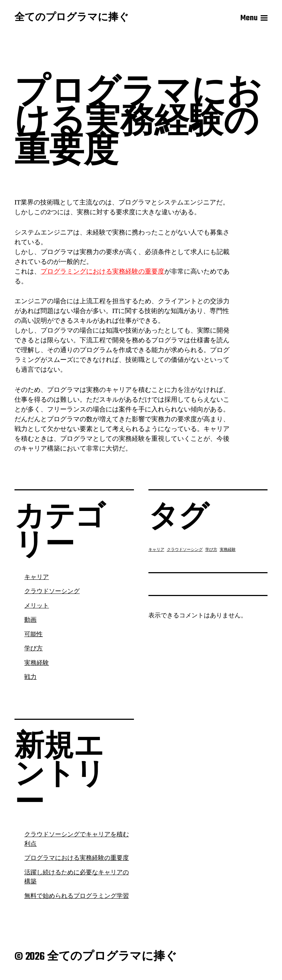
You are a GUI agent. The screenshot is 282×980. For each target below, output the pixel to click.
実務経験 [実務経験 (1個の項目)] (228, 550)
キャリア (37, 578)
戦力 (30, 677)
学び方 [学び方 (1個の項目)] (211, 550)
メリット (37, 606)
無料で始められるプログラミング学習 (77, 896)
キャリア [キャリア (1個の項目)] (156, 550)
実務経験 (37, 663)
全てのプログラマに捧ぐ (71, 18)
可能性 (33, 635)
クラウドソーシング (52, 592)
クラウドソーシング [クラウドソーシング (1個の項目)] (185, 550)
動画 (30, 620)
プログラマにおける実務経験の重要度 (77, 858)
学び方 (33, 649)
